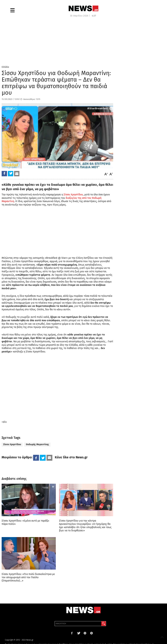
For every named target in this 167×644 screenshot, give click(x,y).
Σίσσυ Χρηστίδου (73, 195)
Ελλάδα (5, 67)
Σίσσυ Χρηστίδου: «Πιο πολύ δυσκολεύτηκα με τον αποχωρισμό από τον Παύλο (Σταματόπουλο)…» (28, 577)
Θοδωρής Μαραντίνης (37, 444)
